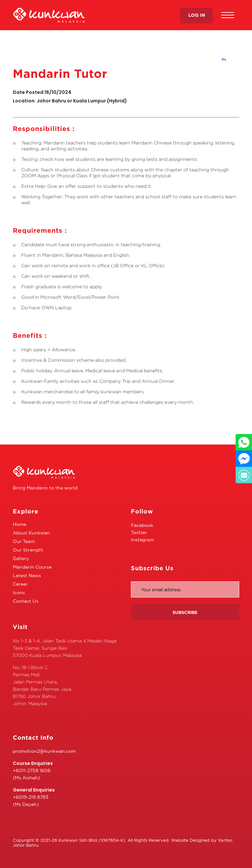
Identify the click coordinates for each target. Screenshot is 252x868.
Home (20, 524)
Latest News (27, 575)
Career (20, 584)
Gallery (21, 558)
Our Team (24, 541)
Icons (19, 593)
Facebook (142, 525)
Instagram (142, 540)
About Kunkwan (31, 533)
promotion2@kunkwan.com (44, 751)
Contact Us (26, 601)
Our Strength (28, 550)
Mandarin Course (32, 567)
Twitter (139, 532)
